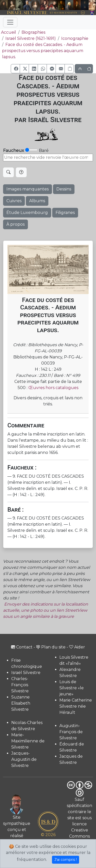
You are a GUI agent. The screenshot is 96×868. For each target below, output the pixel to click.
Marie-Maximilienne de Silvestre (28, 741)
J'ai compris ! (66, 860)
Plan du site (51, 647)
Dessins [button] (64, 189)
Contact (22, 647)
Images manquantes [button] (28, 189)
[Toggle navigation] (10, 22)
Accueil (8, 32)
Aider (77, 647)
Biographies (33, 32)
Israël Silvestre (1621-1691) (31, 38)
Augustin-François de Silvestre (71, 732)
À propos (15, 224)
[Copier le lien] (69, 69)
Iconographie (75, 38)
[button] (15, 69)
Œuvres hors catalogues (53, 388)
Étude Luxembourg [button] (27, 213)
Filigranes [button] (65, 213)
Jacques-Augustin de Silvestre (24, 759)
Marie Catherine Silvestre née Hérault (76, 706)
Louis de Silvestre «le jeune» (72, 688)
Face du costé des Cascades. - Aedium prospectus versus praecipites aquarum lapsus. (43, 51)
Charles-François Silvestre (20, 685)
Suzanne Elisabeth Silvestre (21, 703)
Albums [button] (37, 201)
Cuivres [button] (14, 201)
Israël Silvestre (26, 673)
